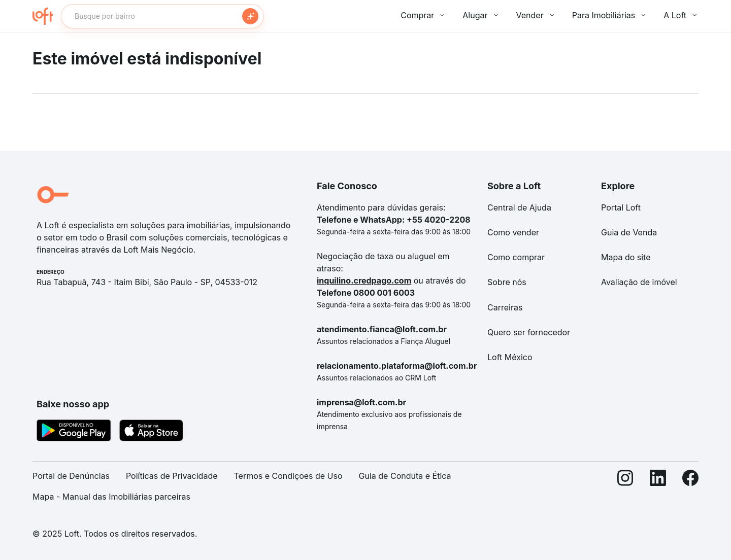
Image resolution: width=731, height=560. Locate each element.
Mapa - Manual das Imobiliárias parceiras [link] (111, 497)
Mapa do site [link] (626, 257)
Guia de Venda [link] (629, 232)
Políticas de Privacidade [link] (172, 476)
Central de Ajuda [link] (519, 207)
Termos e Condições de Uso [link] (288, 476)
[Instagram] (625, 491)
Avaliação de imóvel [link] (639, 282)
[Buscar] (250, 16)
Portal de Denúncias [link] (71, 476)
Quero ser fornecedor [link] (529, 332)
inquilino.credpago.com (364, 281)
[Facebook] (690, 491)
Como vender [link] (513, 232)
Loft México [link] (510, 357)
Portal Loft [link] (621, 207)
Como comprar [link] (516, 257)
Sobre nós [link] (507, 282)
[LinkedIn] (658, 491)
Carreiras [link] (505, 307)
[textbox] (162, 16)
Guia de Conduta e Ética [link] (405, 476)
